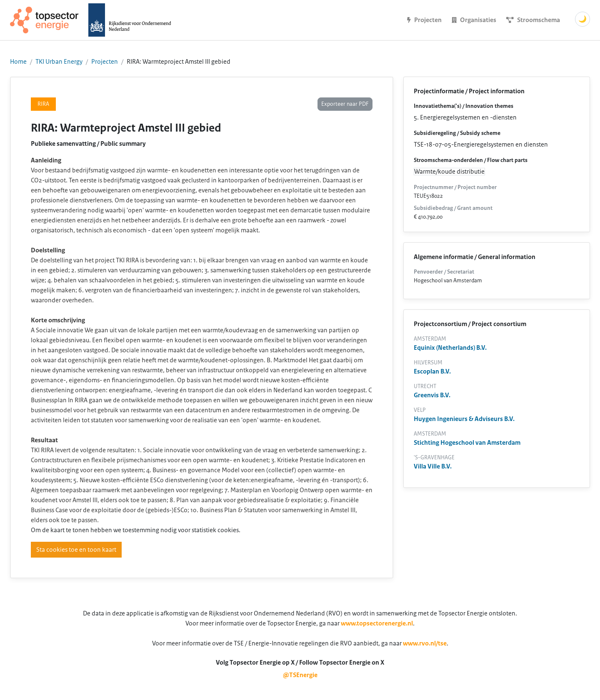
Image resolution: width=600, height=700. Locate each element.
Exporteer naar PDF (345, 104)
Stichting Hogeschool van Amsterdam (467, 443)
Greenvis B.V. (432, 395)
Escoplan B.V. (432, 371)
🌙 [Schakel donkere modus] (582, 19)
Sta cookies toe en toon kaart (76, 550)
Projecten (105, 62)
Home (18, 62)
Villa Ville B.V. (433, 466)
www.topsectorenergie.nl (377, 623)
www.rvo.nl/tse (425, 643)
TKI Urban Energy (59, 62)
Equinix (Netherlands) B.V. (450, 348)
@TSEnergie (300, 675)
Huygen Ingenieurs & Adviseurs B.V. (464, 419)
